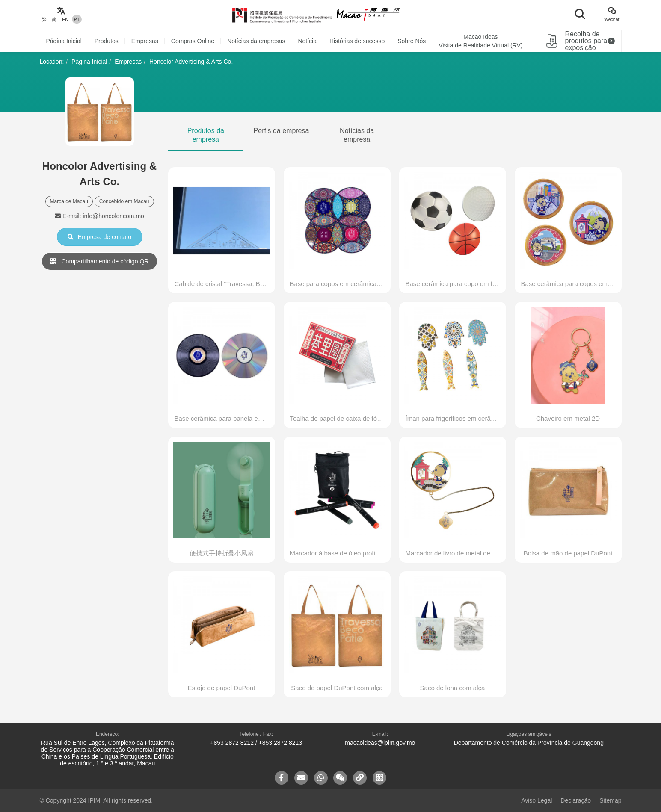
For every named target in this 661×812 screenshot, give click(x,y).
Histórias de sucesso (357, 41)
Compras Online (193, 41)
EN (65, 19)
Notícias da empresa (357, 135)
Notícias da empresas (256, 41)
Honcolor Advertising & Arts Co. (191, 62)
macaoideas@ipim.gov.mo (380, 743)
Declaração (576, 800)
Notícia (307, 41)
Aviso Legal (537, 800)
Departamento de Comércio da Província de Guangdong (529, 743)
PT (77, 19)
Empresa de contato (99, 237)
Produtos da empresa (206, 135)
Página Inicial (64, 41)
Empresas (145, 41)
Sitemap (610, 800)
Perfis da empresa (282, 131)
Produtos (107, 41)
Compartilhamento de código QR (100, 261)
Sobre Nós (412, 41)
